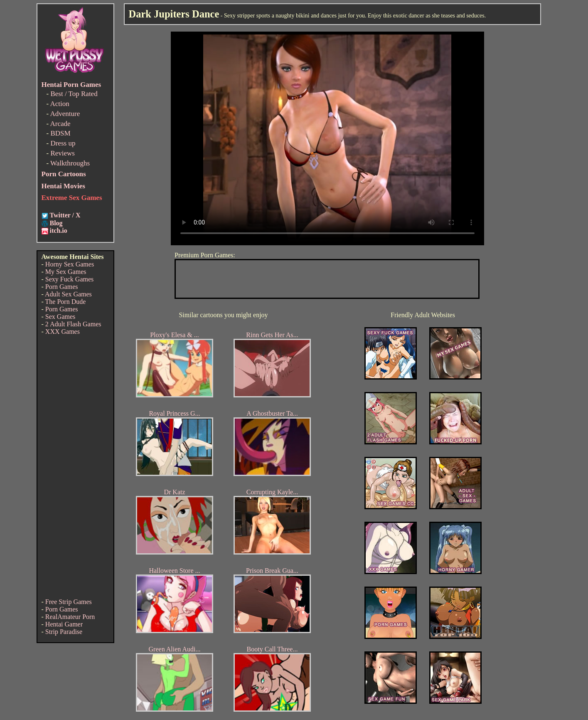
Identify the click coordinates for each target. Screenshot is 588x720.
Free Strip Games (69, 602)
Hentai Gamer (64, 624)
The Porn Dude (66, 302)
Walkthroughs (70, 163)
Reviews (63, 153)
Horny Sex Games (70, 264)
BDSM (60, 133)
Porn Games (62, 287)
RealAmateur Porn (70, 617)
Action (59, 104)
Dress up (63, 143)
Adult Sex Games (68, 294)
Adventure (65, 114)
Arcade (60, 124)
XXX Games (63, 332)
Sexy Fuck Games (69, 279)
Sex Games (60, 317)
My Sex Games (66, 272)
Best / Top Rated (74, 94)
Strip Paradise (64, 632)
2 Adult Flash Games (73, 324)
